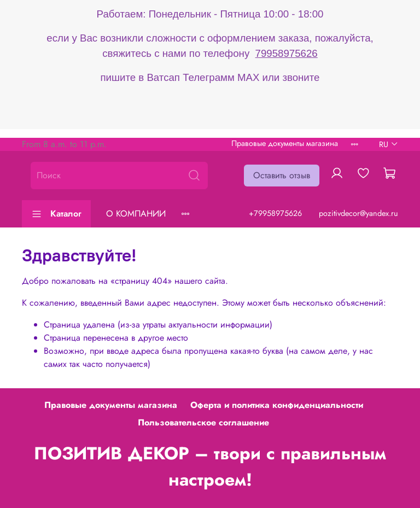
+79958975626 (275, 213)
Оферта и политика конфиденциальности (277, 405)
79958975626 (287, 53)
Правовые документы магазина (285, 143)
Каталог (56, 214)
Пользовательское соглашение (203, 422)
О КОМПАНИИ (136, 214)
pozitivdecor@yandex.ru (358, 213)
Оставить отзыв (282, 175)
